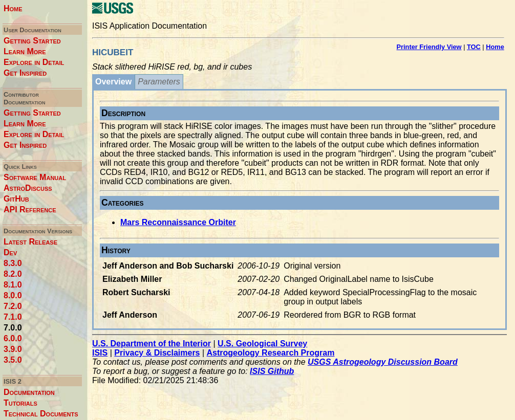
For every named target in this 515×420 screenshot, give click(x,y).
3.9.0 (13, 349)
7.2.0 (13, 306)
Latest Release (30, 242)
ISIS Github (272, 371)
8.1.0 (13, 285)
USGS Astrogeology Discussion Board (383, 362)
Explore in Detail (34, 62)
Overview (113, 82)
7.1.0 (13, 317)
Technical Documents (41, 414)
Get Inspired (25, 73)
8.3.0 (13, 263)
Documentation (29, 392)
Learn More (25, 51)
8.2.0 (13, 274)
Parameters (159, 82)
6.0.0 (13, 338)
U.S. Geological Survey (262, 344)
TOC (474, 47)
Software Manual (35, 177)
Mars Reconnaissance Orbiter (178, 222)
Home (13, 8)
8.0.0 (13, 295)
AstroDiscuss (28, 188)
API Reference (30, 209)
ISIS (100, 353)
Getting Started (32, 41)
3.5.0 (13, 360)
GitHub (16, 199)
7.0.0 (13, 328)
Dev (10, 252)
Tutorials (20, 403)
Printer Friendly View (429, 47)
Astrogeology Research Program (271, 353)
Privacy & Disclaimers (157, 353)
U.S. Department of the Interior (152, 344)
